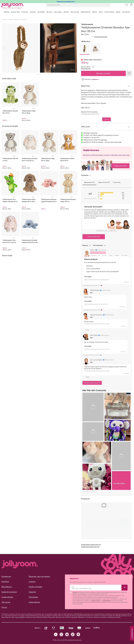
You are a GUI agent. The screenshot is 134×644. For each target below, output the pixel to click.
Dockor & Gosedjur (14, 20)
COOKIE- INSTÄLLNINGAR (40, 637)
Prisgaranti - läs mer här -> (92, 138)
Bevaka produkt (103, 73)
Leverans (32, 582)
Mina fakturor (7, 587)
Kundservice (6, 576)
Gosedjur (24, 20)
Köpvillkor (5, 582)
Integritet (32, 592)
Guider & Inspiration (9, 592)
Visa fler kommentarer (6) (92, 383)
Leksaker (5, 20)
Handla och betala (35, 587)
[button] (126, 8)
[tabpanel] (21, 48)
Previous (4, 48)
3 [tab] (42, 75)
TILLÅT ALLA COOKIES (16, 637)
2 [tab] (40, 75)
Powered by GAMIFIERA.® (89, 491)
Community (117, 182)
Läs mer (106, 119)
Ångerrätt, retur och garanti (39, 576)
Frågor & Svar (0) (104, 182)
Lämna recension (94, 237)
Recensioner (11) (89, 182)
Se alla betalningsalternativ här (91, 545)
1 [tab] (38, 75)
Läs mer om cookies (11, 631)
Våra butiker (33, 597)
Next (75, 48)
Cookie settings (7, 597)
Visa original (88, 277)
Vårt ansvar (6, 602)
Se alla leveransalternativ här (90, 547)
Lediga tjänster (34, 602)
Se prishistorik (86, 69)
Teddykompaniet (87, 24)
